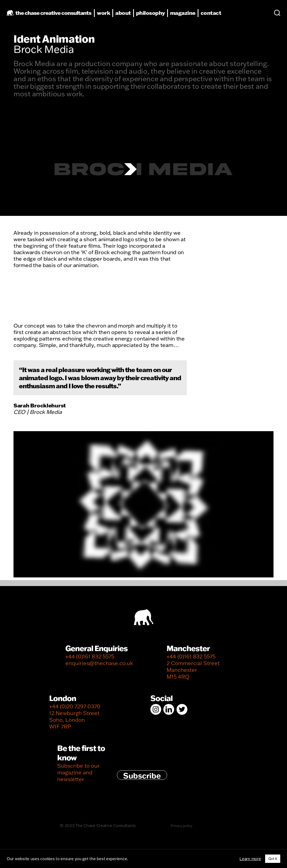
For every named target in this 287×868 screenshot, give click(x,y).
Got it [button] (273, 859)
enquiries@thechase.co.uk (99, 667)
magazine (191, 16)
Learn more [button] (250, 859)
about (131, 16)
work (112, 16)
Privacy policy (181, 829)
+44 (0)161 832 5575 (90, 660)
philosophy (159, 16)
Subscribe (142, 779)
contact (219, 16)
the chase (61, 16)
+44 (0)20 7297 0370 (75, 710)
